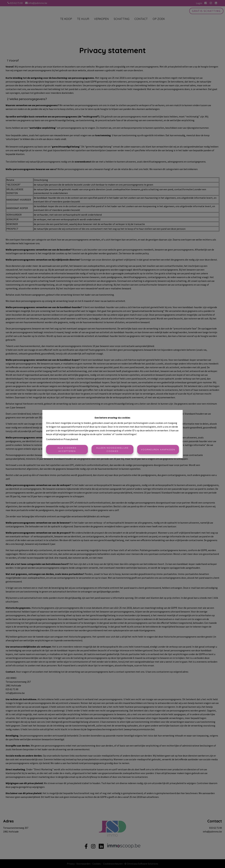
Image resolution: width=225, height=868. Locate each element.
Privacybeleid (71, 439)
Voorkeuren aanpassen (158, 449)
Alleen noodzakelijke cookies (112, 450)
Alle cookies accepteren (67, 450)
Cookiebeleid (53, 439)
